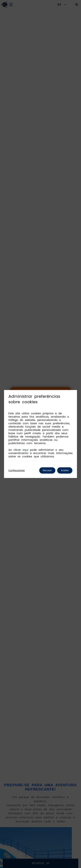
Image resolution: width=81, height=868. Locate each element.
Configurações (17, 470)
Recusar (47, 470)
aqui (25, 450)
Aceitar (65, 470)
